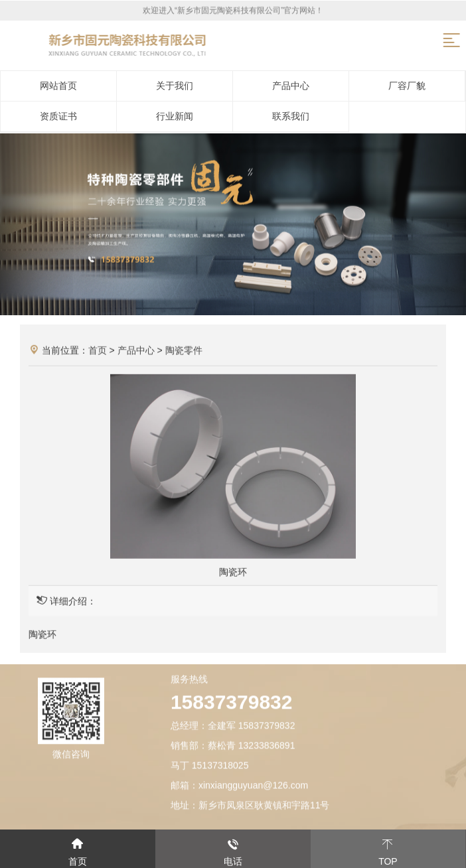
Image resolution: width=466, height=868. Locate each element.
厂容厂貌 (407, 86)
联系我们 (291, 116)
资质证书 (58, 116)
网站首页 (58, 86)
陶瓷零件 (184, 352)
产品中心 (291, 86)
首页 (98, 352)
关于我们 (175, 86)
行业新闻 (175, 116)
